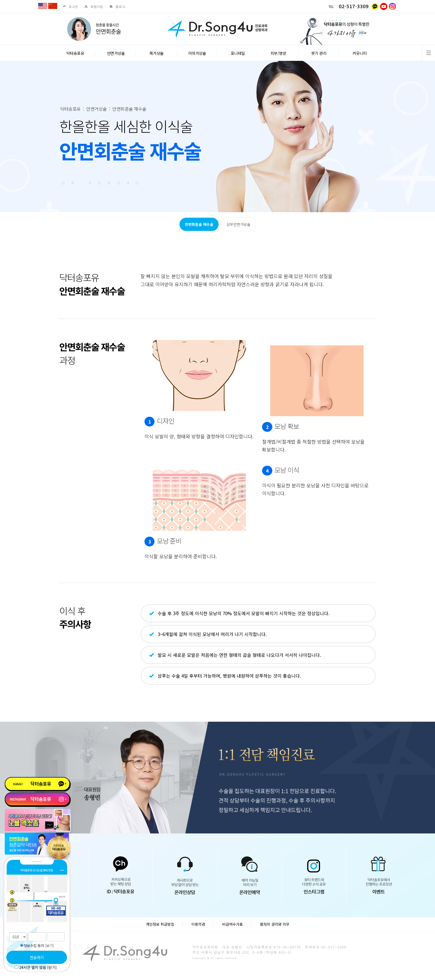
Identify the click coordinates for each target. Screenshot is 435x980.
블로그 (117, 6)
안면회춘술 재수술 (199, 224)
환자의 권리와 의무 (275, 924)
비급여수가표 (233, 924)
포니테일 (238, 53)
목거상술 (157, 53)
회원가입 (94, 6)
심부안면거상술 (238, 224)
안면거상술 (116, 53)
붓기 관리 (319, 53)
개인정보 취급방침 (160, 924)
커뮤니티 (360, 53)
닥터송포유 (75, 53)
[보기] (50, 945)
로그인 (70, 6)
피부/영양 (278, 53)
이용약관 (198, 924)
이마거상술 (197, 53)
